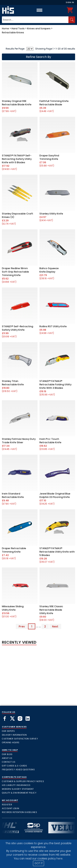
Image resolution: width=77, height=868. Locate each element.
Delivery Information (14, 735)
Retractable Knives (13, 32)
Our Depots (8, 731)
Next (55, 626)
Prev (22, 626)
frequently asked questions (18, 770)
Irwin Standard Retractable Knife (13, 495)
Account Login (11, 808)
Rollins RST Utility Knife (53, 326)
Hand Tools (18, 28)
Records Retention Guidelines (19, 812)
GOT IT (39, 863)
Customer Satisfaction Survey (20, 739)
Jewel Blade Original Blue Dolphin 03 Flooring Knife (55, 495)
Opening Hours (11, 743)
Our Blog (7, 754)
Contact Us (9, 762)
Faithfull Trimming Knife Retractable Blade (54, 103)
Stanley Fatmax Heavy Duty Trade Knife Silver (19, 441)
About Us (7, 758)
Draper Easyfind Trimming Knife (49, 157)
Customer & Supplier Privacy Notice (23, 781)
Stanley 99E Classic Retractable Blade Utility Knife (51, 610)
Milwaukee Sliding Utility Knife (13, 608)
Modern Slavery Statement (18, 789)
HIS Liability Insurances (16, 785)
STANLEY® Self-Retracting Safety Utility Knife (18, 328)
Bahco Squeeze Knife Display (49, 270)
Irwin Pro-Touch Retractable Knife (50, 441)
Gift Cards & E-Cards (14, 766)
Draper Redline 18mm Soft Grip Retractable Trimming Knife (15, 272)
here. (60, 859)
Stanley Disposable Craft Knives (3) (18, 215)
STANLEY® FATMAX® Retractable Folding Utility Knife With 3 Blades (55, 384)
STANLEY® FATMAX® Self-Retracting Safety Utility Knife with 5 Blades (17, 159)
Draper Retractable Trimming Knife (14, 550)
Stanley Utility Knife (51, 214)
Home (5, 28)
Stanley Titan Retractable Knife (13, 383)
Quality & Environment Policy (19, 793)
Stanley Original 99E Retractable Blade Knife (17, 103)
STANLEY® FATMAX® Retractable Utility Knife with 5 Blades (57, 552)
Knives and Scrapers (39, 28)
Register (7, 805)
